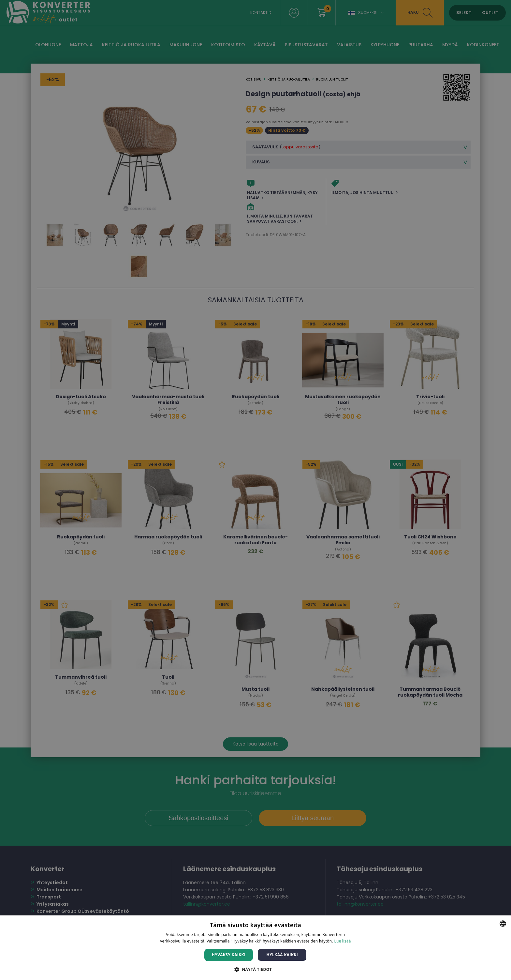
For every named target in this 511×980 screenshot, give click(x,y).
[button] (255, 969)
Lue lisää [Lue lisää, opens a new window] (342, 941)
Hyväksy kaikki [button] (229, 955)
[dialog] (255, 490)
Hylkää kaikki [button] (282, 955)
